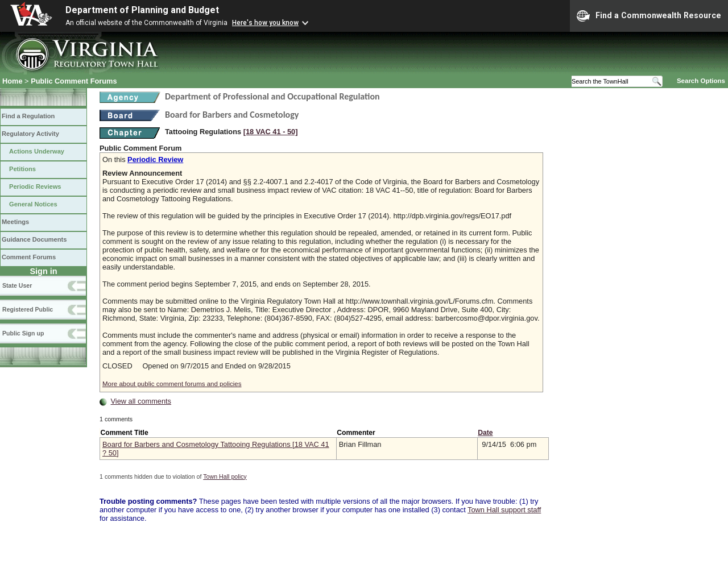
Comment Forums (29, 257)
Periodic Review (155, 159)
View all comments (141, 401)
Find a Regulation (28, 116)
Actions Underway (37, 151)
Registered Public (28, 309)
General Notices (33, 204)
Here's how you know (265, 23)
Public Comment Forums (74, 81)
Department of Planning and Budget (142, 10)
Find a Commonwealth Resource (649, 16)
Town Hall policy (225, 476)
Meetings (15, 222)
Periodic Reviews (35, 186)
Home (13, 81)
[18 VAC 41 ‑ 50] (271, 132)
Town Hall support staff (504, 510)
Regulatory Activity (30, 134)
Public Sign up (23, 333)
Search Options (701, 81)
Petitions (22, 169)
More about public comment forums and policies (172, 384)
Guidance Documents (34, 239)
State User (17, 285)
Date (485, 433)
